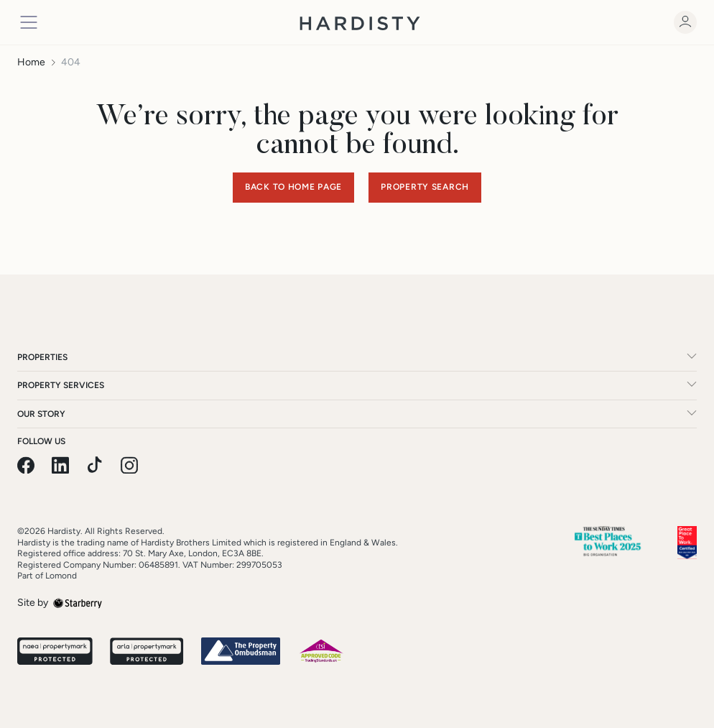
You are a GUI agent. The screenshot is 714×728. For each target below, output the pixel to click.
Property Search (425, 187)
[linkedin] (60, 466)
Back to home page (293, 187)
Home (31, 63)
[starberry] (78, 603)
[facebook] (26, 466)
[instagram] (129, 466)
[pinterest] (95, 466)
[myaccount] (685, 22)
